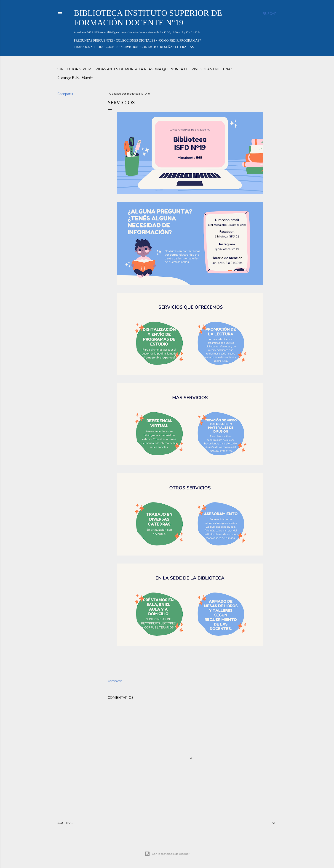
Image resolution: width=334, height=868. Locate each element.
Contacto (149, 47)
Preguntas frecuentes (94, 41)
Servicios (130, 47)
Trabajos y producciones (96, 47)
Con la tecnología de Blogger (167, 854)
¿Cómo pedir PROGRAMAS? (179, 41)
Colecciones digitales (136, 41)
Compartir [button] (65, 94)
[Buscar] (270, 14)
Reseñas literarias (177, 47)
